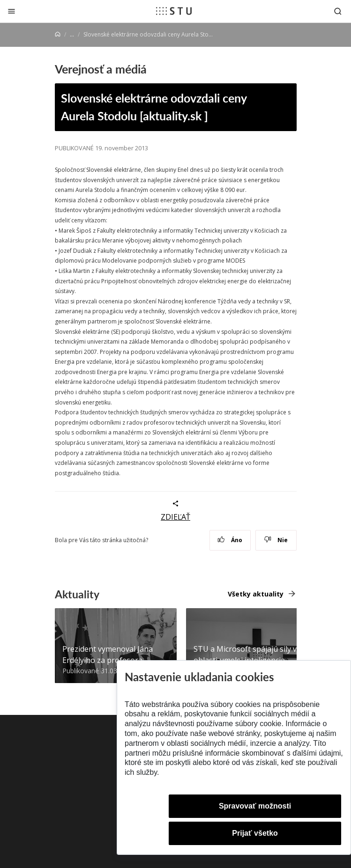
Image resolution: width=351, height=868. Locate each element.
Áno (230, 540)
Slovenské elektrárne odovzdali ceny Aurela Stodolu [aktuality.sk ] (154, 107)
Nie (276, 540)
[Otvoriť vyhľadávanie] (338, 11)
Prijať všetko (255, 833)
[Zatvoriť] (11, 11)
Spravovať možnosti (255, 806)
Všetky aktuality (256, 594)
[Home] (58, 34)
